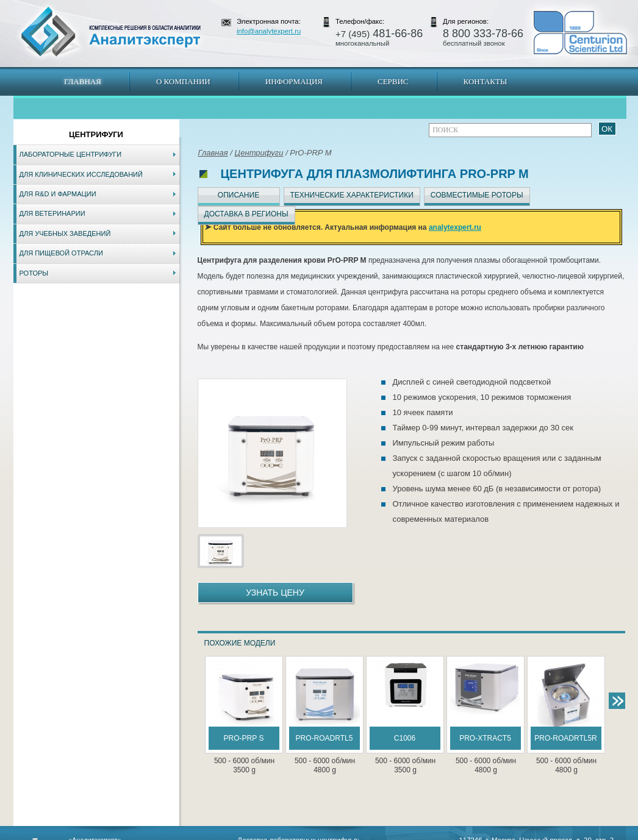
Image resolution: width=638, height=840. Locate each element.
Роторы (34, 273)
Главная (83, 81)
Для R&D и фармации (58, 194)
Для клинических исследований (81, 174)
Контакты (486, 81)
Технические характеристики (352, 195)
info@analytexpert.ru (269, 31)
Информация (294, 81)
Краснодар (360, 834)
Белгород (396, 834)
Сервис (393, 81)
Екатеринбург (317, 834)
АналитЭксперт (110, 32)
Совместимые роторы (477, 195)
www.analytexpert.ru (514, 834)
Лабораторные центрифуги (71, 154)
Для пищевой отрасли (61, 253)
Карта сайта (87, 834)
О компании (183, 81)
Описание (238, 195)
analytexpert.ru (455, 227)
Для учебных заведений (65, 233)
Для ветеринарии (52, 213)
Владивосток (233, 834)
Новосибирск (188, 834)
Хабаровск (274, 834)
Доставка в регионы (246, 214)
